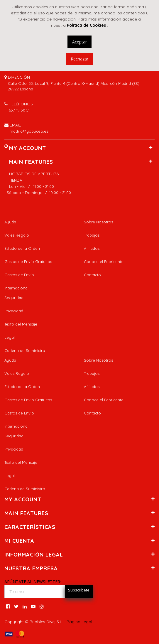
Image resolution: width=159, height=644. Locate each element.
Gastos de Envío (19, 275)
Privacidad (14, 311)
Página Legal (79, 622)
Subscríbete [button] (79, 590)
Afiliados (92, 248)
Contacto (92, 275)
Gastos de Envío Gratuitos (28, 262)
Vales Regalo (17, 235)
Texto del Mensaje (21, 324)
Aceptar (79, 42)
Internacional (16, 288)
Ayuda (10, 222)
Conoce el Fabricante (104, 262)
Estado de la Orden (22, 248)
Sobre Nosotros (98, 222)
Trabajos (92, 235)
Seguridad (14, 298)
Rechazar (79, 59)
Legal (10, 337)
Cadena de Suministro (25, 350)
